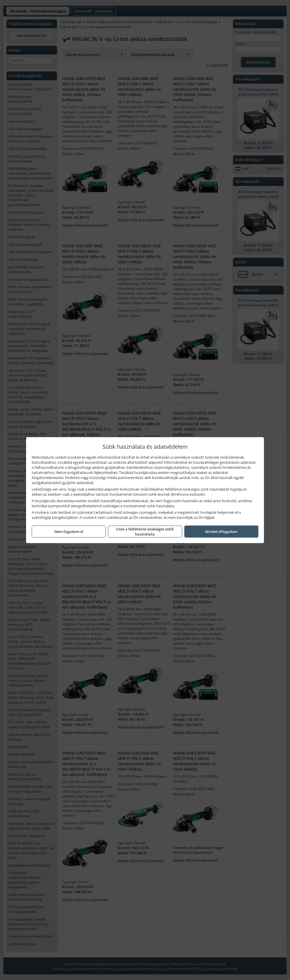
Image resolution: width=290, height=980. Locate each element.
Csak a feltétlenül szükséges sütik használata (145, 532)
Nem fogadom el (69, 532)
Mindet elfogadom (221, 532)
